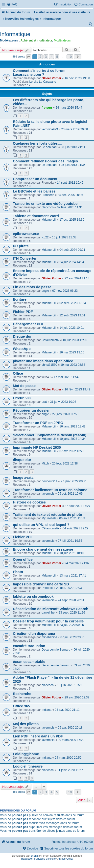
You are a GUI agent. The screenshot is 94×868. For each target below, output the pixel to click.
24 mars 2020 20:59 (68, 758)
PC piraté (21, 246)
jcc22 (45, 237)
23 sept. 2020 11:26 (72, 613)
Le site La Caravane (43, 82)
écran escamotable (29, 662)
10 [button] (70, 57)
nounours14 (49, 481)
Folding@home (26, 754)
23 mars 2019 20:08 (75, 129)
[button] (29, 57)
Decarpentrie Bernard (56, 650)
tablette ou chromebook (33, 597)
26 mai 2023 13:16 (72, 352)
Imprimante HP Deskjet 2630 (37, 447)
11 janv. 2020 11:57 (70, 770)
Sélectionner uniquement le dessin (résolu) (50, 435)
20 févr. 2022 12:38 (65, 463)
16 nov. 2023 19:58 (77, 78)
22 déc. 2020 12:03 (69, 588)
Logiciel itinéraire (28, 766)
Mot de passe (24, 386)
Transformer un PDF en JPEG (38, 423)
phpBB (35, 856)
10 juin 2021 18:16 (72, 553)
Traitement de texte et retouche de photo (47, 515)
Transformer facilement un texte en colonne (50, 490)
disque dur (22, 460)
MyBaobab (49, 518)
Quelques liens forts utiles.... (37, 143)
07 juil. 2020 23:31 (73, 637)
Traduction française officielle (38, 859)
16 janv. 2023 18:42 (72, 426)
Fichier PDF (23, 312)
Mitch (45, 463)
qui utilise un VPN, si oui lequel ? (41, 525)
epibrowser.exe (26, 234)
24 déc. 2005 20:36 (70, 195)
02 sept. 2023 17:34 (73, 303)
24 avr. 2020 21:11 (67, 710)
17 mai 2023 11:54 (66, 377)
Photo (18, 572)
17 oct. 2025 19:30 (72, 220)
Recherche (22, 694)
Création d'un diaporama (34, 634)
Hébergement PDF (28, 324)
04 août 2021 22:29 (75, 528)
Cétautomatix (50, 340)
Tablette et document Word (36, 216)
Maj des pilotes (26, 724)
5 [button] (57, 57)
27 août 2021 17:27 (77, 506)
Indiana (47, 710)
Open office (23, 559)
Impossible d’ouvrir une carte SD (41, 584)
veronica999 (50, 129)
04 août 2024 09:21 (72, 250)
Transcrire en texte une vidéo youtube (45, 204)
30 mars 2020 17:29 (71, 740)
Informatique (15, 34)
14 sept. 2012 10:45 (70, 183)
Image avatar (24, 478)
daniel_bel (48, 613)
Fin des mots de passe (32, 287)
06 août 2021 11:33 (72, 518)
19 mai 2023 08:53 (73, 365)
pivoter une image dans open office (43, 361)
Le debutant (49, 147)
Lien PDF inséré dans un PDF (38, 736)
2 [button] (40, 57)
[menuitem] (12, 5)
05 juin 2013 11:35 (73, 165)
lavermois (48, 494)
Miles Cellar (66, 859)
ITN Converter (25, 258)
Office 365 (21, 706)
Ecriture (20, 299)
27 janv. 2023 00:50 (65, 414)
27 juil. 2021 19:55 (70, 541)
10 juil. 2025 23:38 (64, 237)
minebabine (49, 637)
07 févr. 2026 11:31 (70, 207)
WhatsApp (22, 349)
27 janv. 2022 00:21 (74, 481)
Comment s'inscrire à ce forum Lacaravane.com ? (39, 73)
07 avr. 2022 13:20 (72, 451)
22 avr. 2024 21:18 (77, 278)
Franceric (48, 195)
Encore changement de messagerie (43, 549)
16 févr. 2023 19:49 (77, 389)
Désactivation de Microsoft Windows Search (51, 609)
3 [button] (46, 57)
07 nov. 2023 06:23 (65, 291)
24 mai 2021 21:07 (77, 563)
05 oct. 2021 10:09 (70, 494)
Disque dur (22, 336)
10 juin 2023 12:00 (75, 340)
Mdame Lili (49, 220)
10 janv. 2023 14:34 (72, 439)
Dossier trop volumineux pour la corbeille (48, 621)
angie (45, 291)
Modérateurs (62, 40)
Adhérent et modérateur (36, 40)
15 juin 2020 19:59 (69, 685)
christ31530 (49, 365)
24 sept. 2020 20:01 (71, 600)
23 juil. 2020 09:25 (72, 625)
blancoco (47, 207)
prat (44, 402)
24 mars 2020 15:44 (69, 108)
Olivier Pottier (51, 78)
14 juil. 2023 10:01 (72, 328)
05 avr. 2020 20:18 (70, 728)
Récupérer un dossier (31, 410)
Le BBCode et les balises (34, 191)
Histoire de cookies (29, 502)
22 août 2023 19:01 (72, 315)
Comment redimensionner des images (45, 161)
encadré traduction (29, 646)
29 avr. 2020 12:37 (77, 697)
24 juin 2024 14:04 (72, 262)
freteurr (47, 108)
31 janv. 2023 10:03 (63, 402)
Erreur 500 (22, 398)
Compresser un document (35, 179)
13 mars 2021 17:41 (73, 576)
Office (18, 373)
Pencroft (47, 588)
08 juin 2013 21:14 (73, 147)
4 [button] (51, 57)
